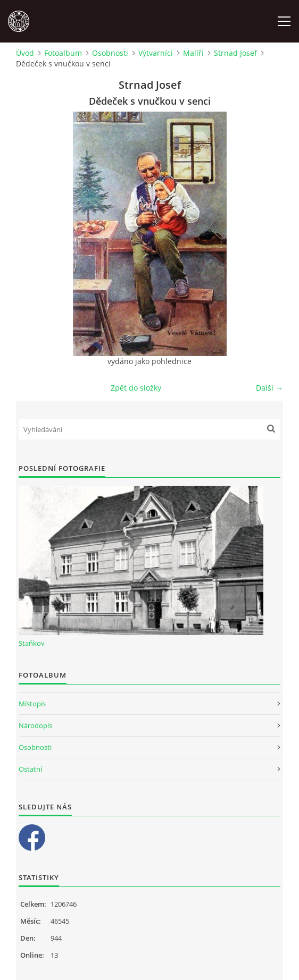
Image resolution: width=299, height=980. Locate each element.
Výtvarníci (156, 53)
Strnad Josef (235, 53)
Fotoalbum (63, 53)
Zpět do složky (136, 388)
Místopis (32, 704)
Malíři (193, 53)
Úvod (25, 53)
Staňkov (32, 643)
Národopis (35, 725)
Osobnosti (110, 53)
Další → (269, 388)
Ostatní (30, 769)
